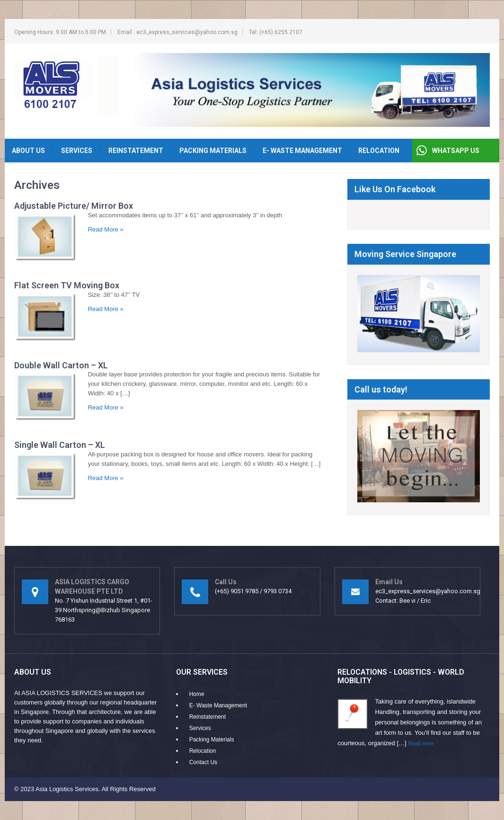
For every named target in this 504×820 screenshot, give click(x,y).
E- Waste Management (302, 151)
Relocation (379, 151)
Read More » (106, 229)
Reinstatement (136, 151)
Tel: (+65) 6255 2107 (276, 32)
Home (197, 694)
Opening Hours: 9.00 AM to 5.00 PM (60, 32)
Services (77, 151)
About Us (28, 151)
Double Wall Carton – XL (61, 365)
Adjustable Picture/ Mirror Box (74, 206)
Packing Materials (213, 151)
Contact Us (203, 762)
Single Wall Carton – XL (60, 445)
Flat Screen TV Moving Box (67, 285)
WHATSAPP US (456, 151)
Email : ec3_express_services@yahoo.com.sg (177, 32)
